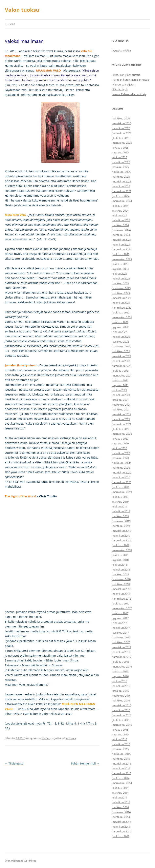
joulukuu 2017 (121, 603)
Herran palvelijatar (124, 84)
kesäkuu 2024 (121, 225)
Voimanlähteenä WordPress (20, 861)
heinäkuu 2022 (121, 337)
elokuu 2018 (120, 565)
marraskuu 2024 (122, 201)
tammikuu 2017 (122, 657)
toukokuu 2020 (121, 463)
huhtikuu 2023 (121, 293)
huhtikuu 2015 (121, 759)
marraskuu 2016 (122, 667)
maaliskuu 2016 (122, 705)
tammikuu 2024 (122, 249)
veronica (71, 738)
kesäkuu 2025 (121, 167)
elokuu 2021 (120, 390)
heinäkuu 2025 (121, 162)
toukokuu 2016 (121, 696)
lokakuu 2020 (120, 439)
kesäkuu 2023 (121, 283)
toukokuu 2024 (121, 230)
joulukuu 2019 (121, 487)
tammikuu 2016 (122, 715)
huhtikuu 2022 (121, 351)
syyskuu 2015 (120, 734)
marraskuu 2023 (122, 259)
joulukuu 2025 (121, 138)
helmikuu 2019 (121, 536)
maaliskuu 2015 (122, 764)
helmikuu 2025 (121, 186)
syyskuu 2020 (120, 443)
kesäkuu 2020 (121, 458)
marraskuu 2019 (122, 492)
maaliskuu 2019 (122, 531)
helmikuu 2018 (121, 594)
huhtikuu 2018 (121, 584)
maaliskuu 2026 (122, 123)
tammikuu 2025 (122, 191)
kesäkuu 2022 (121, 342)
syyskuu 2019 (120, 502)
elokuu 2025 (120, 157)
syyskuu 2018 (120, 560)
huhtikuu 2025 (121, 177)
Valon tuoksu (22, 10)
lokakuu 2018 (120, 555)
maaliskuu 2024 (122, 240)
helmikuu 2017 (121, 652)
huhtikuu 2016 (121, 700)
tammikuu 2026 (122, 133)
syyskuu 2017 (120, 618)
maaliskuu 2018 (122, 589)
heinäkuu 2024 (121, 220)
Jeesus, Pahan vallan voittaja (129, 94)
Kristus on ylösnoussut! (126, 75)
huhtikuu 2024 (121, 235)
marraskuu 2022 (122, 317)
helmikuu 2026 (121, 128)
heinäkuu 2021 (121, 395)
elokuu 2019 (120, 506)
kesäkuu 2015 (121, 749)
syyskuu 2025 (120, 152)
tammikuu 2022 (122, 366)
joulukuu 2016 (121, 662)
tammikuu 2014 (122, 831)
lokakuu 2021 (120, 380)
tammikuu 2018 (122, 599)
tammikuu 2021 (122, 424)
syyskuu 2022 (120, 327)
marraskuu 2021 (122, 375)
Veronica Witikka (122, 51)
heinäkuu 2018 (121, 570)
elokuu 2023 (120, 274)
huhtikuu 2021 (121, 409)
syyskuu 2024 (120, 211)
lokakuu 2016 (120, 671)
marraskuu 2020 (122, 434)
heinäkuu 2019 (121, 511)
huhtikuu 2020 (121, 468)
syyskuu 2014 (120, 793)
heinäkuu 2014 (121, 802)
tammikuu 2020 (122, 482)
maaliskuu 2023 (122, 298)
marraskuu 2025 (122, 143)
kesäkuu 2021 (121, 400)
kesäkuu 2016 (121, 691)
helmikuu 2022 (121, 361)
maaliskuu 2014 (122, 822)
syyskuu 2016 (120, 676)
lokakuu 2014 (120, 788)
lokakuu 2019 (120, 497)
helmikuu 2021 (121, 419)
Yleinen (46, 738)
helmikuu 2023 (121, 303)
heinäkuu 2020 (121, 453)
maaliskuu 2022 (122, 356)
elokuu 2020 (120, 448)
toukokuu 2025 (121, 172)
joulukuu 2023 (121, 254)
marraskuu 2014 (122, 783)
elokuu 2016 (120, 681)
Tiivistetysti (14, 763)
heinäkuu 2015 (121, 744)
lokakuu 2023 (120, 264)
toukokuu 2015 (121, 754)
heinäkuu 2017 (121, 628)
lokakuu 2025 (120, 148)
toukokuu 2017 (121, 637)
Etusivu (10, 24)
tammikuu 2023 (122, 308)
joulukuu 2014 (121, 778)
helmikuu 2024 (121, 245)
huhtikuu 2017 (121, 642)
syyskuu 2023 (120, 269)
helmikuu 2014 (121, 827)
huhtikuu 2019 (121, 526)
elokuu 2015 (120, 739)
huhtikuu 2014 (121, 817)
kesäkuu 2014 (121, 807)
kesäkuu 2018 (121, 574)
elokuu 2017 (120, 623)
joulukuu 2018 (121, 545)
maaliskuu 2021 (122, 414)
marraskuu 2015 (122, 725)
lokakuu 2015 (120, 730)
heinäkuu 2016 (121, 686)
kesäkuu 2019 (121, 516)
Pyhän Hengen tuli (85, 763)
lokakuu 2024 (120, 206)
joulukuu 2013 (121, 836)
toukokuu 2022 (121, 346)
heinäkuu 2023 (121, 278)
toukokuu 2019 (121, 521)
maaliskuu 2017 (122, 647)
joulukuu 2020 (121, 429)
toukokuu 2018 (121, 579)
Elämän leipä (120, 89)
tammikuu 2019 (122, 540)
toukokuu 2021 (121, 405)
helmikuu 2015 (121, 768)
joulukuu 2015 (121, 720)
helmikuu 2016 (121, 710)
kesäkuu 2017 (121, 633)
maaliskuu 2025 (122, 181)
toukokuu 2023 (121, 288)
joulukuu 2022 (121, 312)
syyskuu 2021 (120, 385)
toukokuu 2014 (121, 812)
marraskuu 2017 (122, 608)
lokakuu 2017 (120, 613)
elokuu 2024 (120, 215)
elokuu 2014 (120, 797)
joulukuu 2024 (121, 196)
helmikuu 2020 (121, 477)
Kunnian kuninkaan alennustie (131, 80)
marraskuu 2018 (122, 550)
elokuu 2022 (120, 332)
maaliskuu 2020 (122, 472)
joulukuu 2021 (121, 371)
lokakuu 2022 (120, 322)
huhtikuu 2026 (121, 118)
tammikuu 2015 (122, 773)
